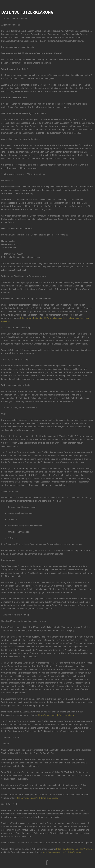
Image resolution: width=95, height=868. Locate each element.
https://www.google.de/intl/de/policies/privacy (37, 798)
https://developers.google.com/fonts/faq (75, 849)
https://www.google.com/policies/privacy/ (62, 852)
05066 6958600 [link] (16, 254)
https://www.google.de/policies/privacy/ (57, 715)
